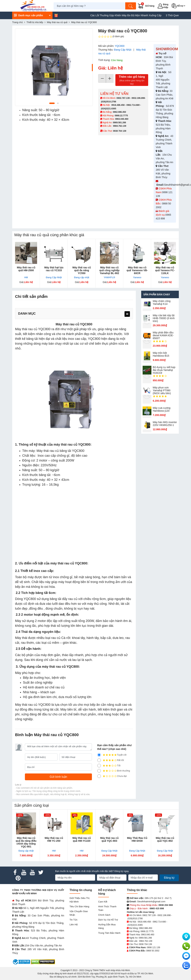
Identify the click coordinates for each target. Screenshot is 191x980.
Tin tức (73, 920)
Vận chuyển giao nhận (79, 913)
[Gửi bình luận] (58, 777)
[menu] (127, 314)
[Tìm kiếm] (131, 6)
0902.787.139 (123, 98)
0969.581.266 (119, 123)
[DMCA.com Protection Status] (43, 962)
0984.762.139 (120, 126)
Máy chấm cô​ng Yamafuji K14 (162, 302)
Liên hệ (74, 925)
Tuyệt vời (112, 755)
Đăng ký (169, 878)
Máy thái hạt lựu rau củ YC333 (54, 269)
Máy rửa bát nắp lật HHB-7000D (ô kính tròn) (164, 318)
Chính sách (104, 915)
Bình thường (114, 771)
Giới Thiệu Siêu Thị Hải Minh (79, 900)
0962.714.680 (133, 105)
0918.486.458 (118, 105)
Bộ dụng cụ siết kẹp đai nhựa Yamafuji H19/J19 (164, 370)
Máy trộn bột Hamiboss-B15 (161, 354)
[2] (99, 771)
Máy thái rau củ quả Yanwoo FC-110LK (165, 270)
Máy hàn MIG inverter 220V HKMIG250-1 (165, 424)
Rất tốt (111, 760)
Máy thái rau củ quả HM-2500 (26, 269)
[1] (99, 776)
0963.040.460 (122, 119)
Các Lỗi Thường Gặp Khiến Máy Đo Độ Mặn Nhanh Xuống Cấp (136, 15)
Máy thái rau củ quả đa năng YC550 (82, 270)
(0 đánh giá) (111, 37)
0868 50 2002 (153, 951)
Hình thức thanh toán (107, 908)
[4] (99, 760)
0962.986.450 (119, 112)
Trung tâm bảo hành (109, 933)
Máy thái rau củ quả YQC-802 (165, 839)
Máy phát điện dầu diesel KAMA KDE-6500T (163, 335)
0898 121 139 (153, 947)
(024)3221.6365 (108, 109)
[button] (179, 6)
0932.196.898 (138, 98)
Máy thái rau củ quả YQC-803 (109, 839)
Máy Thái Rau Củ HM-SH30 (137, 839)
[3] (99, 766)
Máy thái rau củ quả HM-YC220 (82, 839)
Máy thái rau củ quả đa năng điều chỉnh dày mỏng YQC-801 (26, 842)
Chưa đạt (112, 776)
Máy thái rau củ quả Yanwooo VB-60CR (137, 270)
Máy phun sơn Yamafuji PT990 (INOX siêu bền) (162, 390)
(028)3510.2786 (108, 102)
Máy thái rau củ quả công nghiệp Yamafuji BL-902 (109, 270)
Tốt (109, 766)
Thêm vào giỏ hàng (132, 80)
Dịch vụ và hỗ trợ (108, 920)
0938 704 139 (145, 944)
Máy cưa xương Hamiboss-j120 (162, 409)
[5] (99, 755)
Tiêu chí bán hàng (79, 906)
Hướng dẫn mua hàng (107, 926)
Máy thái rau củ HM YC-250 (54, 839)
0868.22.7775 (121, 116)
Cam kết (103, 902)
